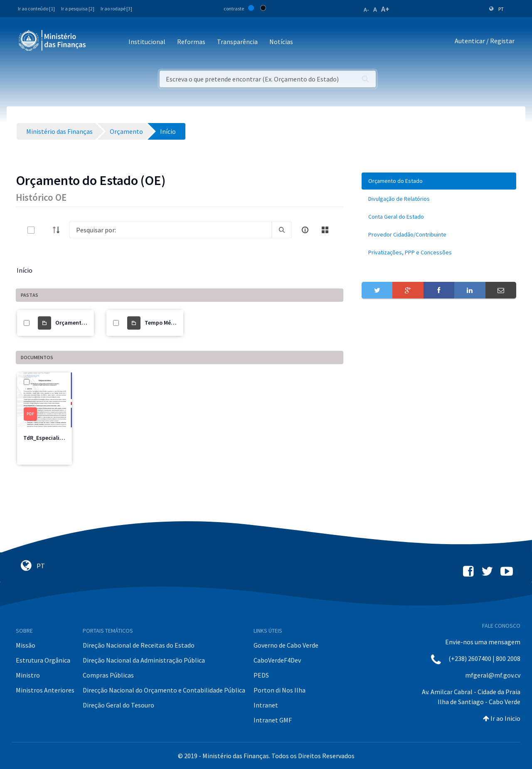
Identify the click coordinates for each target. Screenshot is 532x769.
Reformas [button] (191, 42)
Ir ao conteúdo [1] (36, 9)
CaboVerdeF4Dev (277, 660)
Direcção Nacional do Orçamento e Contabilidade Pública (164, 690)
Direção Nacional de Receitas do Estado (139, 645)
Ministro (28, 675)
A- (366, 10)
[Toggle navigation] (99, 42)
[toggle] (44, 230)
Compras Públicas (108, 675)
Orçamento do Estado (84, 323)
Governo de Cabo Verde (286, 645)
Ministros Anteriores (45, 690)
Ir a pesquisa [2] (78, 9)
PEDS (261, 675)
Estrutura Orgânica (43, 660)
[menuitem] (439, 181)
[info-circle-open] (305, 230)
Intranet (266, 705)
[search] (282, 230)
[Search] (171, 230)
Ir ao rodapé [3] (116, 9)
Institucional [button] (147, 42)
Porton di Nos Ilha (280, 690)
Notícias (281, 42)
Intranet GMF (273, 720)
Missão (26, 645)
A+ (385, 9)
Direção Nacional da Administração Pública (144, 660)
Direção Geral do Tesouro (118, 705)
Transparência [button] (237, 42)
